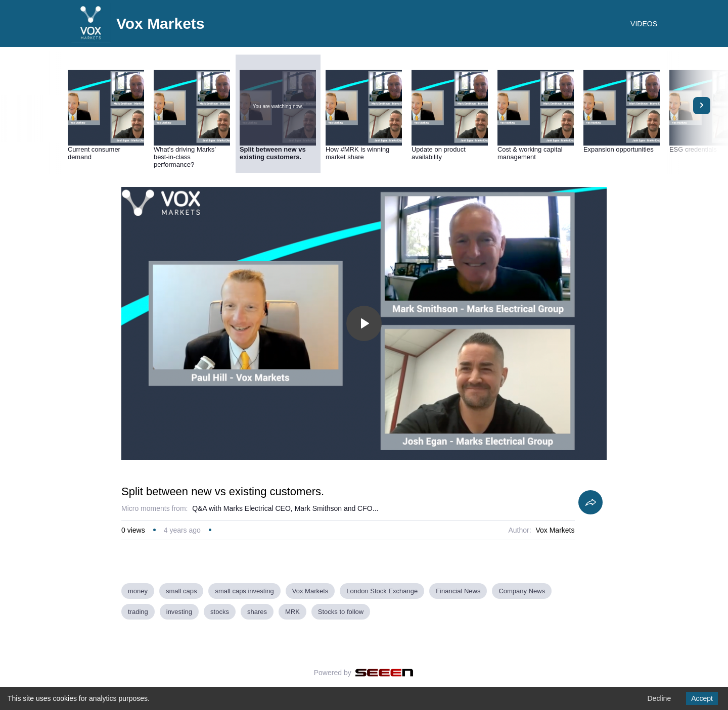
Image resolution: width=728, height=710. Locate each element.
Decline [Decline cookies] (659, 698)
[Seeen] (384, 673)
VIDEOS (644, 24)
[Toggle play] (364, 323)
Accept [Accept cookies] (702, 698)
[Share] (590, 502)
